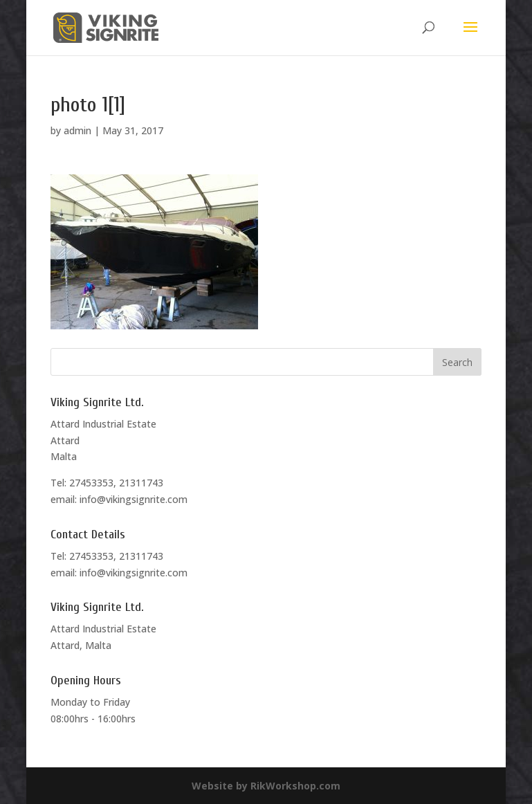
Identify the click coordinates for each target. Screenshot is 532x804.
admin (77, 130)
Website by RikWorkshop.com (266, 786)
